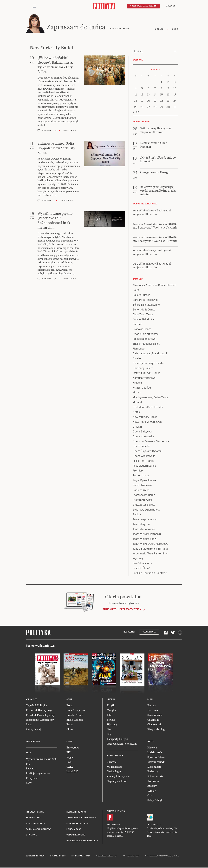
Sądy (29, 783)
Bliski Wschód (75, 720)
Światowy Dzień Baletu (146, 510)
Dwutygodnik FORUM (35, 856)
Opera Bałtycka (142, 432)
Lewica (30, 769)
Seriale (111, 720)
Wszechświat (114, 767)
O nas (150, 796)
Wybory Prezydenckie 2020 (42, 759)
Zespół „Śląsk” (141, 569)
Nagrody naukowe (117, 781)
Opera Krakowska (143, 437)
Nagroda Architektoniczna (122, 744)
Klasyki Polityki (156, 762)
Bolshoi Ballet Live (144, 320)
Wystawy (138, 559)
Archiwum (153, 781)
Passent (152, 706)
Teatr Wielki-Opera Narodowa (150, 544)
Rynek (70, 742)
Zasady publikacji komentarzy (82, 818)
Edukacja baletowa (144, 339)
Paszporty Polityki (117, 739)
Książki (111, 706)
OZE (69, 762)
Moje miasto (154, 767)
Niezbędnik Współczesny (40, 720)
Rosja (70, 725)
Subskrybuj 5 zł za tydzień (122, 610)
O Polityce (31, 836)
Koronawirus (33, 742)
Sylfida (137, 515)
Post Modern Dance (144, 466)
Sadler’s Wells (141, 491)
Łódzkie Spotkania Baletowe (150, 574)
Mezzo (136, 393)
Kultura (111, 700)
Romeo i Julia (141, 476)
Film (110, 715)
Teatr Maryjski (141, 525)
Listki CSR (72, 772)
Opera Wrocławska (144, 456)
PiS (28, 764)
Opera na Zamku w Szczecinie (151, 442)
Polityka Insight (58, 856)
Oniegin (137, 427)
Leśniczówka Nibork (81, 856)
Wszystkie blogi (156, 730)
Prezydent (32, 778)
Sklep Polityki (155, 801)
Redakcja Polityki (35, 812)
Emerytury (73, 748)
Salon (29, 725)
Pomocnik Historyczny (39, 710)
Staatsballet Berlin (144, 495)
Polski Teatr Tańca (143, 461)
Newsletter (129, 633)
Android (116, 825)
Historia (152, 748)
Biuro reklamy (33, 818)
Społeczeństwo (156, 757)
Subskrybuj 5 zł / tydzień (143, 6)
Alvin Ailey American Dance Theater (154, 286)
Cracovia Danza (142, 330)
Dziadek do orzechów (145, 334)
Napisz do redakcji (36, 824)
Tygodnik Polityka (36, 706)
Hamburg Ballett (143, 369)
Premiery (138, 471)
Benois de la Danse (144, 310)
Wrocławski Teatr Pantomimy (150, 554)
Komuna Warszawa (144, 378)
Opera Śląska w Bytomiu (147, 452)
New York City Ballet (145, 417)
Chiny (70, 730)
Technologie (114, 772)
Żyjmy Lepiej (33, 730)
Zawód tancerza (142, 564)
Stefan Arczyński (143, 500)
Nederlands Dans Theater (148, 408)
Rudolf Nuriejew (142, 486)
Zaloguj (171, 6)
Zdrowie (112, 762)
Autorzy (152, 786)
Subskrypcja (149, 633)
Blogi (150, 700)
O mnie (175, 30)
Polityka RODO (74, 830)
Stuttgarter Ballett (144, 505)
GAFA (70, 767)
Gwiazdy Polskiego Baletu (148, 364)
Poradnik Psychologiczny (40, 715)
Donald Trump (75, 715)
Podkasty (153, 772)
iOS (108, 825)
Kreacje (137, 383)
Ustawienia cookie (76, 836)
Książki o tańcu (142, 388)
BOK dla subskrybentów (38, 830)
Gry (109, 734)
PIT (68, 753)
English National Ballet (146, 344)
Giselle (137, 359)
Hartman (153, 710)
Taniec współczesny (145, 520)
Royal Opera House (144, 481)
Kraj (28, 753)
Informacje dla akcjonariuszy (82, 841)
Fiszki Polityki (154, 825)
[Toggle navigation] (34, 6)
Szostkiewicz (155, 715)
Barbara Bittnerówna (145, 300)
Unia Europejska (76, 710)
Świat (69, 700)
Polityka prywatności (78, 824)
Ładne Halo (113, 856)
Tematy (152, 791)
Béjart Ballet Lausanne (146, 305)
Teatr (110, 730)
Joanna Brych (69, 131)
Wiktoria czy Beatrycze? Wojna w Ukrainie (152, 213)
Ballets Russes (141, 295)
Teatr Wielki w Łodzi (145, 539)
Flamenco (139, 349)
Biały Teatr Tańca (143, 315)
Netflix (136, 413)
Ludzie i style (155, 753)
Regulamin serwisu (76, 812)
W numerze (32, 700)
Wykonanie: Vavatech (131, 856)
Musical (137, 403)
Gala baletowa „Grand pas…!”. (150, 354)
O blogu (159, 30)
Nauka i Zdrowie (115, 756)
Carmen (137, 325)
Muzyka (111, 710)
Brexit (70, 706)
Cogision (105, 856)
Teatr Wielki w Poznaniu (147, 535)
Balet (136, 291)
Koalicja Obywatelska (38, 774)
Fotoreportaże (155, 777)
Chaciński (153, 720)
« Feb (136, 112)
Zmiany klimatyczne (119, 777)
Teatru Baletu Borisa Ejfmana (150, 549)
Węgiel (70, 757)
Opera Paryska (141, 447)
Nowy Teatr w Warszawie (147, 422)
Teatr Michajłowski (144, 530)
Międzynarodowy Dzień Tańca (150, 398)
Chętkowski (154, 725)
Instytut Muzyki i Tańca (146, 373)
